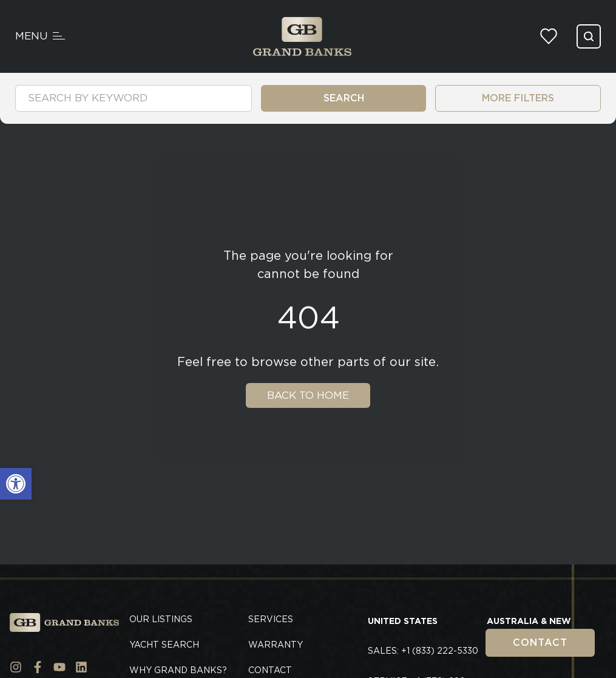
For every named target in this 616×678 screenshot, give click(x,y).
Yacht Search (164, 645)
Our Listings (161, 619)
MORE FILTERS (518, 98)
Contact (540, 642)
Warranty (276, 645)
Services (271, 619)
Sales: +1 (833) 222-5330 (423, 651)
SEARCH (344, 98)
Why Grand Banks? (178, 670)
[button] (16, 484)
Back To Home (308, 395)
